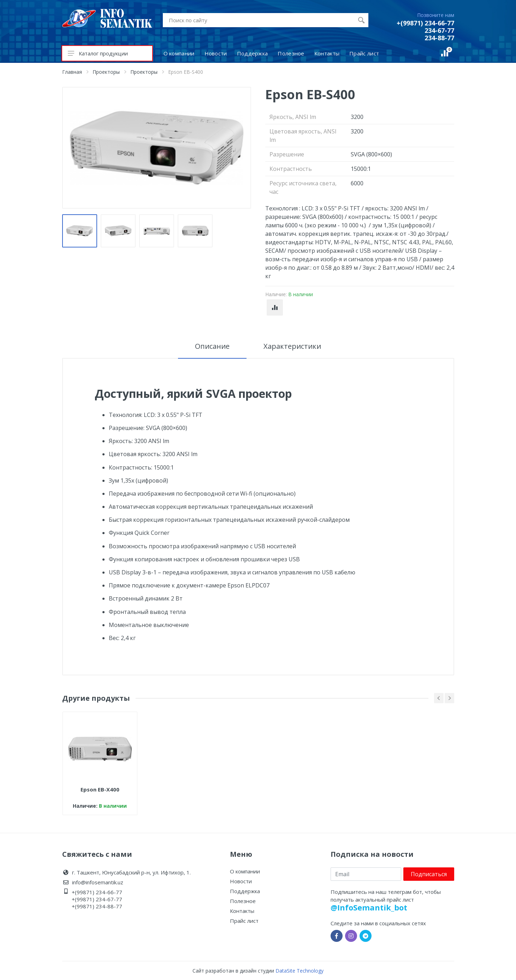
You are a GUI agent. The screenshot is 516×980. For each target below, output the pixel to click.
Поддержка (245, 891)
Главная (72, 72)
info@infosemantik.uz (98, 882)
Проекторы (106, 72)
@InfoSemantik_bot (369, 907)
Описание (212, 346)
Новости (241, 881)
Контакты (242, 911)
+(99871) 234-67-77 (97, 899)
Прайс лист (244, 921)
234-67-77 (439, 30)
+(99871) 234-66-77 (425, 23)
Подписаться (429, 874)
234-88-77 (439, 38)
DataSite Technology (299, 971)
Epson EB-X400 (100, 789)
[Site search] (259, 20)
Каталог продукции (98, 53)
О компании (245, 871)
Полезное (243, 901)
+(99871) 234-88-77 (97, 906)
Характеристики (292, 346)
